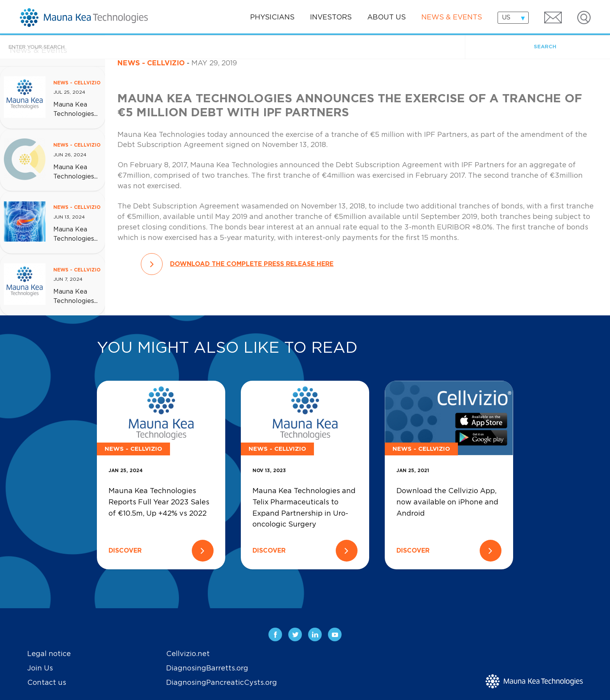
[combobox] (513, 18)
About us (387, 17)
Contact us (47, 683)
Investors (331, 17)
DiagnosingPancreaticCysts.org (222, 683)
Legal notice (49, 654)
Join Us (40, 668)
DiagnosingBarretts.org (207, 668)
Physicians (272, 17)
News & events (452, 17)
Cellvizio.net (188, 654)
